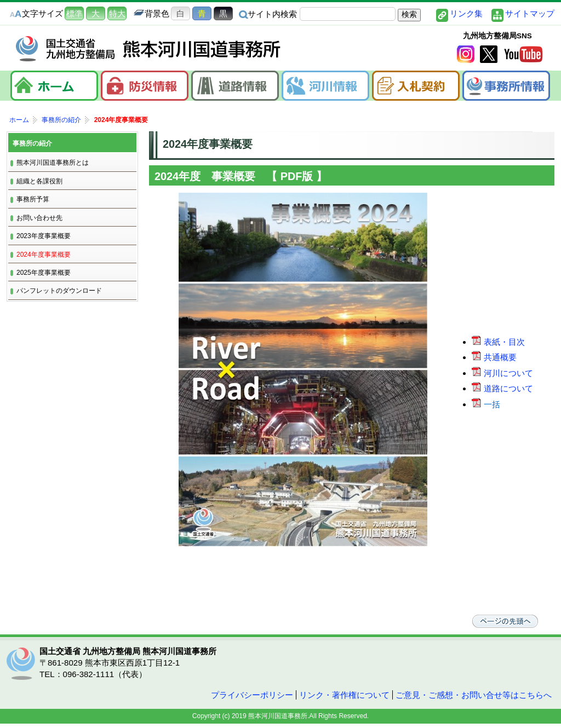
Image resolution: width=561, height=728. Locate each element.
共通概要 (495, 357)
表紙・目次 (499, 342)
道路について (503, 388)
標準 (75, 13)
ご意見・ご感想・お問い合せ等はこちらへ (474, 695)
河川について (503, 373)
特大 (117, 13)
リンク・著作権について (344, 695)
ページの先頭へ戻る (505, 621)
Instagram (466, 54)
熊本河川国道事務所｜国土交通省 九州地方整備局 (149, 49)
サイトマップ (530, 13)
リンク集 (466, 13)
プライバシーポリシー (252, 695)
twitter (489, 54)
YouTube (523, 54)
